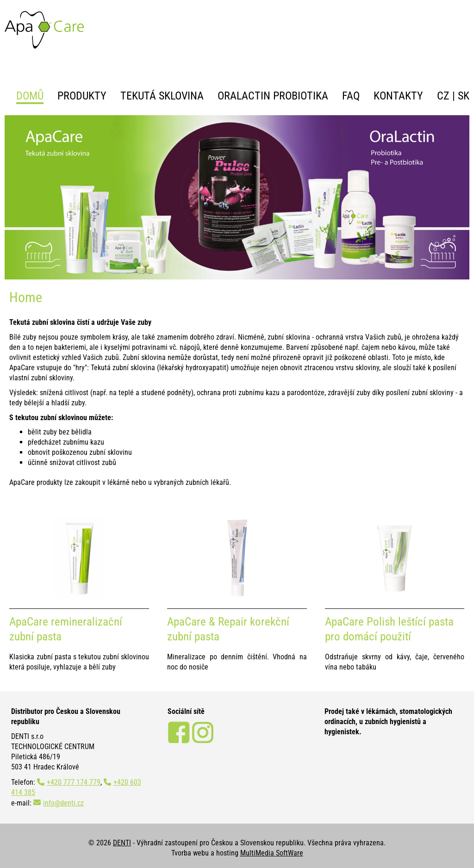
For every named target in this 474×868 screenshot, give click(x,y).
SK (464, 96)
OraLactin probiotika (273, 96)
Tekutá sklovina (162, 96)
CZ (443, 96)
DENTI (122, 843)
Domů (30, 96)
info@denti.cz (63, 803)
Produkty (82, 96)
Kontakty (398, 96)
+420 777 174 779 (74, 782)
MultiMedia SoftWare (272, 853)
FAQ (351, 96)
